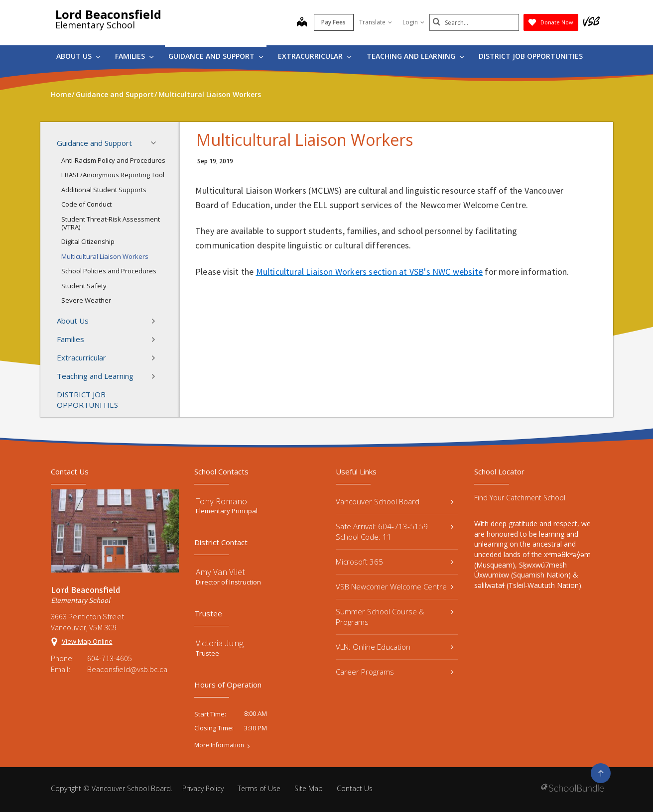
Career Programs (395, 672)
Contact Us (355, 788)
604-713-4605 (110, 658)
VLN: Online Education (395, 647)
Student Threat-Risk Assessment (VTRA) (111, 223)
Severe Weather (86, 300)
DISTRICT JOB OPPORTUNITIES (531, 56)
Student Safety (84, 286)
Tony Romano (221, 501)
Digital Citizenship (88, 241)
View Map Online (87, 641)
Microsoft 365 (395, 562)
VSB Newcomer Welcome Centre (395, 586)
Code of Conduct (86, 204)
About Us (78, 56)
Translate (376, 22)
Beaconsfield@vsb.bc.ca (127, 669)
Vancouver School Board (395, 501)
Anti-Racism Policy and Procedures (113, 160)
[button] (156, 143)
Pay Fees (333, 22)
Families (134, 56)
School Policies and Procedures (109, 271)
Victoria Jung (220, 643)
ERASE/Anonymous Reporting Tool (113, 175)
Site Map (309, 788)
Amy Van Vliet (220, 572)
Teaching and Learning (415, 56)
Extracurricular (315, 56)
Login (413, 22)
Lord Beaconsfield (108, 14)
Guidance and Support (216, 56)
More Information (219, 745)
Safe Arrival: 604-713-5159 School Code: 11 (395, 531)
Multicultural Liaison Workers (105, 256)
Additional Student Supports (104, 190)
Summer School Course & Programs (395, 617)
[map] (302, 23)
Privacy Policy (203, 788)
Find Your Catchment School (520, 498)
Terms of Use (259, 788)
